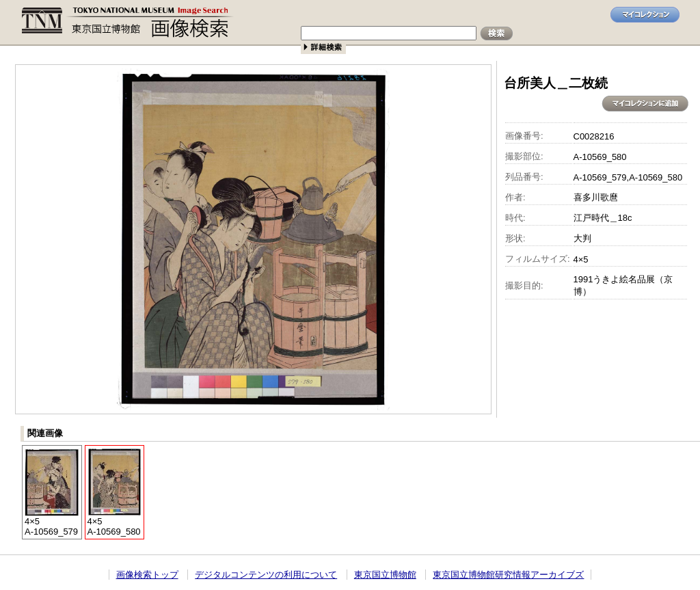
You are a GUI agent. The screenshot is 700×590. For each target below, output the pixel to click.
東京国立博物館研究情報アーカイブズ (508, 575)
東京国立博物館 (385, 575)
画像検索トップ (147, 575)
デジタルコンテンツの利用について (266, 575)
